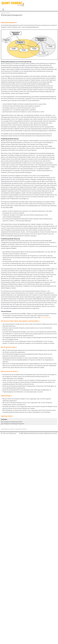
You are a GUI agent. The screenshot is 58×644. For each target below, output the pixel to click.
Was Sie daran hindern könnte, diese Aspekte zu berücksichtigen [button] (20, 321)
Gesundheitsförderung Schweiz (35, 434)
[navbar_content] (3, 9)
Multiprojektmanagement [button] (9, 23)
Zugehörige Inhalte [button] (7, 416)
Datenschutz (13, 434)
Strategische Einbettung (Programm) (14, 424)
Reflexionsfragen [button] (6, 396)
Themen (8, 13)
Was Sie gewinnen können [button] (9, 347)
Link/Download (46, 318)
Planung (3, 13)
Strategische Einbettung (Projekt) (13, 422)
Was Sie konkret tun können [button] (10, 371)
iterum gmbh (53, 434)
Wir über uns (5, 434)
